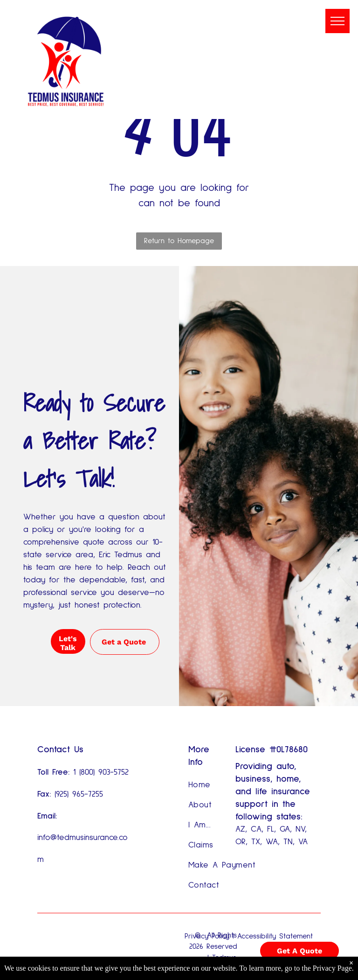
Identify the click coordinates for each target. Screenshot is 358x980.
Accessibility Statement (275, 936)
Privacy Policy (207, 936)
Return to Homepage (179, 241)
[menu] (337, 21)
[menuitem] (223, 785)
